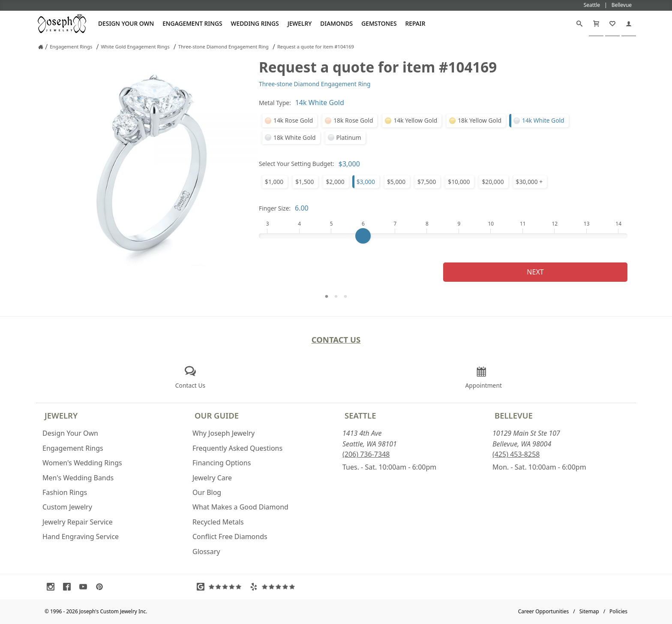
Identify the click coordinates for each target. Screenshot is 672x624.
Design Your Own (126, 23)
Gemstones (379, 23)
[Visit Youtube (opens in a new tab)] (85, 587)
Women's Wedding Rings (82, 463)
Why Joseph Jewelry (223, 433)
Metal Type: (275, 103)
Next (535, 272)
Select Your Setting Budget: (297, 164)
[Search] (579, 24)
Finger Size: (275, 208)
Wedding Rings (255, 23)
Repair (415, 23)
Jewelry (300, 23)
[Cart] (596, 24)
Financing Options (222, 463)
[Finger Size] (443, 236)
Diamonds (336, 23)
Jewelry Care (212, 478)
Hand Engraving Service (81, 537)
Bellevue (514, 415)
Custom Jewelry (67, 507)
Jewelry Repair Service (78, 522)
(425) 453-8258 (516, 454)
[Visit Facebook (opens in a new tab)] (69, 587)
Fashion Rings (65, 492)
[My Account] (629, 24)
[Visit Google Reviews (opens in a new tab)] (221, 587)
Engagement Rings (192, 23)
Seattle (360, 415)
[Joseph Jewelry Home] (41, 47)
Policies (618, 611)
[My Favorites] (612, 24)
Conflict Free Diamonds (230, 537)
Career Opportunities (544, 611)
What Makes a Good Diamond (240, 507)
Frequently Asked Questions (237, 448)
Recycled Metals (218, 522)
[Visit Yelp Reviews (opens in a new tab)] (274, 587)
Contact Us (336, 339)
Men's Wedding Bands (78, 478)
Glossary (206, 552)
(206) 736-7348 (366, 454)
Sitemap (589, 611)
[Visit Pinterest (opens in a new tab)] (102, 587)
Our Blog (207, 492)
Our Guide (217, 415)
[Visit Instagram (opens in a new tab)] (53, 587)
